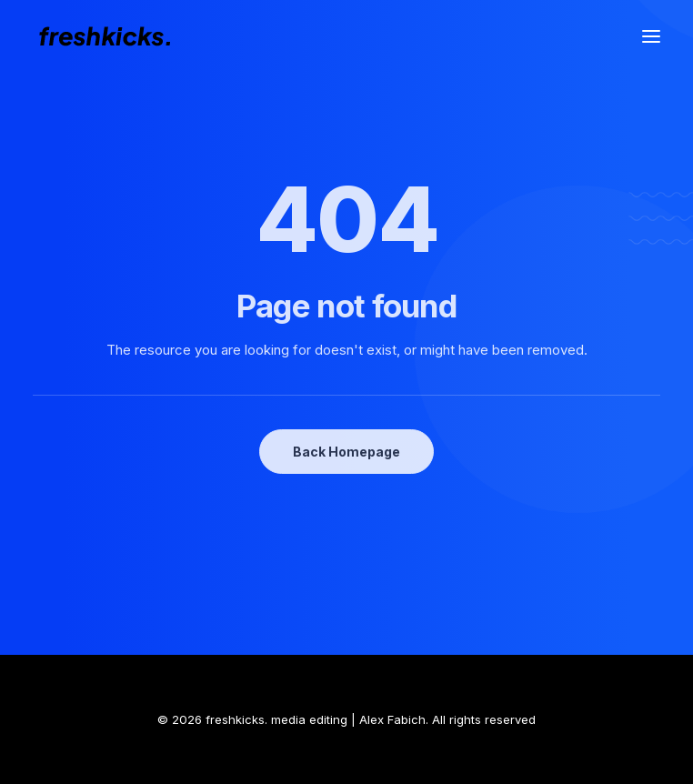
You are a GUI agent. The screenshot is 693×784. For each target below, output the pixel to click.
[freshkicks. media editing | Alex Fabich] (114, 36)
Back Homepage (346, 452)
